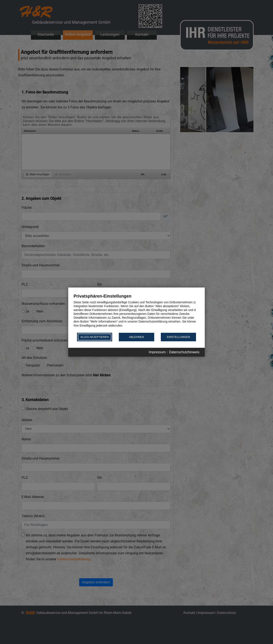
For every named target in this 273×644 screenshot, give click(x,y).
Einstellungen (178, 337)
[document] (136, 313)
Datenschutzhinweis (184, 352)
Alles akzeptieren (94, 337)
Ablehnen (136, 337)
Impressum (157, 352)
